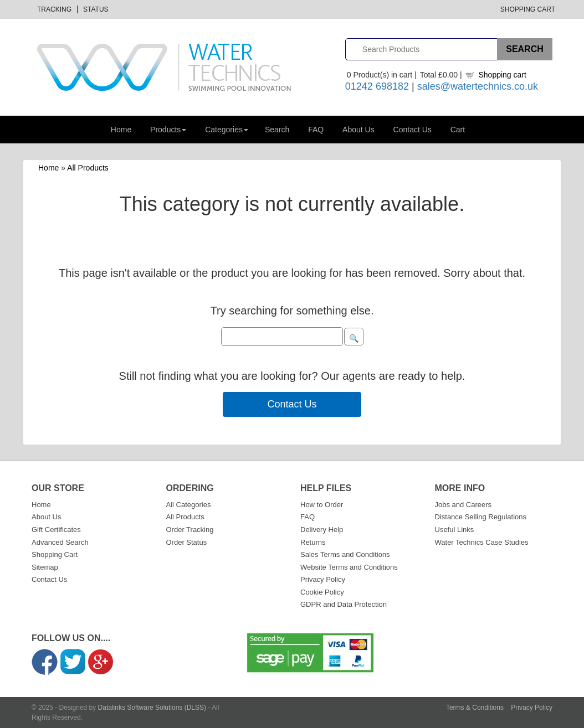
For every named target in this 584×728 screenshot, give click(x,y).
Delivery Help (322, 530)
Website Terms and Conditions (349, 567)
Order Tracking (190, 530)
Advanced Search (60, 542)
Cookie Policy (322, 592)
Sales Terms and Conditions (345, 554)
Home (121, 130)
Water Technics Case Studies (482, 542)
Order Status (187, 542)
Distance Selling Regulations (481, 517)
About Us (358, 130)
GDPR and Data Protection (344, 604)
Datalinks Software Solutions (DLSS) (152, 708)
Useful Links (455, 530)
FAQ (316, 130)
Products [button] (168, 130)
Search (277, 130)
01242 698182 (377, 86)
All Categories (189, 505)
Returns (313, 542)
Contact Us (413, 130)
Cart (458, 130)
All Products (88, 168)
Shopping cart (502, 75)
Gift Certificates (56, 530)
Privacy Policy (323, 579)
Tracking (54, 9)
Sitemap (45, 567)
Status (96, 9)
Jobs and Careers (463, 505)
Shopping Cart (528, 9)
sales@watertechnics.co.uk (478, 86)
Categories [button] (227, 130)
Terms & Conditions (475, 708)
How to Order (322, 505)
